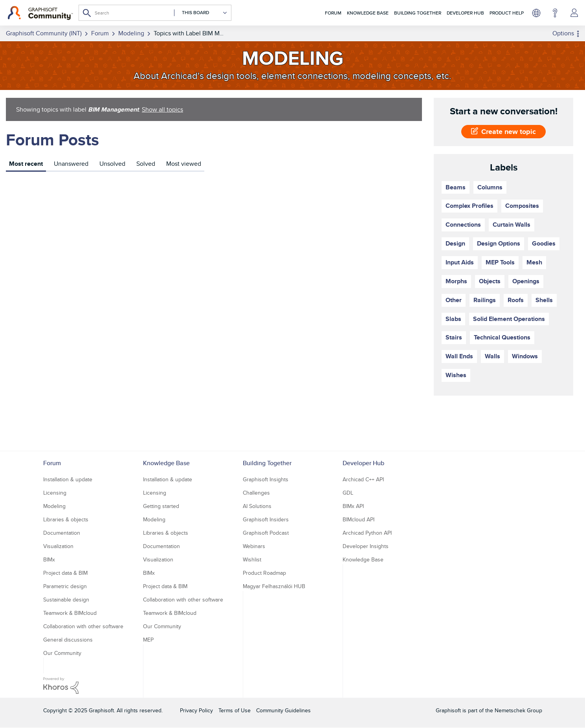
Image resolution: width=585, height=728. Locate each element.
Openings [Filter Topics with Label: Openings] (526, 281)
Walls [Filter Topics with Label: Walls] (492, 356)
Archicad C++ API (363, 479)
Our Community (62, 653)
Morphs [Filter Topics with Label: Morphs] (456, 281)
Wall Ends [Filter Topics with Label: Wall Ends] (459, 356)
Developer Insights (366, 546)
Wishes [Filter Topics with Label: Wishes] (456, 375)
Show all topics (162, 109)
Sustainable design (66, 600)
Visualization (58, 546)
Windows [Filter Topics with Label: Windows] (525, 356)
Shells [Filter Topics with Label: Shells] (544, 300)
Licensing (55, 493)
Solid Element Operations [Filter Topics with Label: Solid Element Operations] (509, 319)
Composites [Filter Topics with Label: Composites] (522, 206)
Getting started (161, 506)
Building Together (418, 13)
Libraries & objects (66, 519)
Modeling (54, 506)
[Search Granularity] (201, 13)
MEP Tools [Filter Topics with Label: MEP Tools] (500, 262)
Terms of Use (235, 710)
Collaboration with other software (83, 626)
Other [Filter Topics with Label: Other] (454, 300)
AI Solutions (257, 506)
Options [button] (563, 33)
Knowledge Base (368, 13)
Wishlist (252, 559)
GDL (348, 493)
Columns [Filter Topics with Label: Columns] (490, 187)
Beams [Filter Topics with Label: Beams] (456, 187)
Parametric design (65, 586)
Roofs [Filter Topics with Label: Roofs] (516, 300)
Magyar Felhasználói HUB (274, 586)
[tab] (26, 165)
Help (555, 13)
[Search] (155, 13)
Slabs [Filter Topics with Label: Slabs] (453, 319)
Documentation (62, 533)
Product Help (507, 13)
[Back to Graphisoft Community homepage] (40, 13)
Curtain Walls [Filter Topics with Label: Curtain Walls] (512, 225)
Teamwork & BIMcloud (70, 613)
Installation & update (68, 479)
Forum (333, 13)
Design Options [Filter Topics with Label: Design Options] (499, 243)
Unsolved (112, 164)
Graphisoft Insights (266, 479)
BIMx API (353, 506)
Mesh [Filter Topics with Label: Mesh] (534, 262)
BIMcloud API (359, 519)
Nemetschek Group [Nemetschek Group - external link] (518, 710)
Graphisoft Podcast (266, 533)
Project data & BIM (65, 573)
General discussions (68, 640)
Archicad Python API (367, 533)
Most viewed (184, 164)
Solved (146, 164)
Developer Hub (465, 13)
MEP (148, 640)
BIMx (49, 559)
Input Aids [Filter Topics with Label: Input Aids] (460, 262)
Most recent (26, 164)
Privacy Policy (196, 710)
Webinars (254, 546)
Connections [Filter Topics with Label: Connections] (463, 225)
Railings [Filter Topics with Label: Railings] (485, 300)
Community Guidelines (283, 710)
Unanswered (71, 164)
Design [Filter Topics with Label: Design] (455, 243)
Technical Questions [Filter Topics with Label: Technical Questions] (502, 337)
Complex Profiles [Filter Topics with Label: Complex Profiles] (469, 206)
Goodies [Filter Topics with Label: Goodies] (544, 243)
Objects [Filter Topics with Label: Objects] (490, 281)
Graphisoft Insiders (266, 519)
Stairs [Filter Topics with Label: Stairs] (454, 337)
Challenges (256, 493)
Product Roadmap (264, 573)
